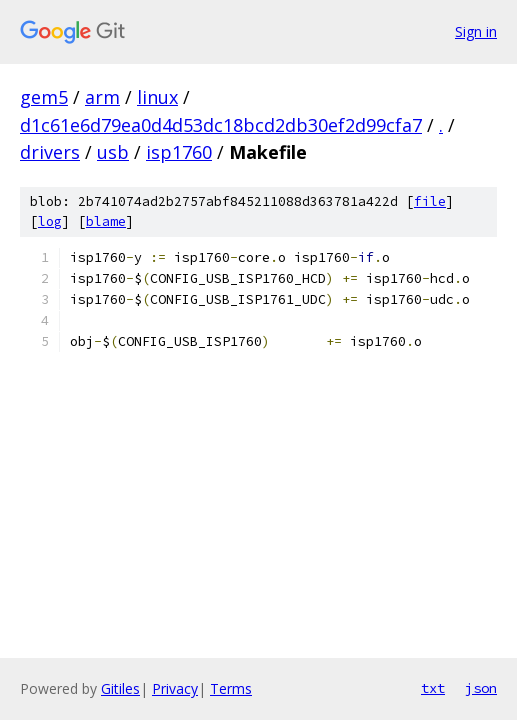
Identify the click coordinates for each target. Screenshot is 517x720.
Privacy (175, 688)
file (430, 201)
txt (433, 688)
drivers (50, 152)
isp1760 (179, 152)
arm (102, 97)
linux (157, 97)
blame (106, 221)
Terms (231, 688)
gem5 (44, 97)
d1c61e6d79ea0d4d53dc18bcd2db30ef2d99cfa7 (221, 125)
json (481, 688)
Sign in (476, 31)
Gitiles (120, 688)
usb (113, 152)
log (50, 221)
